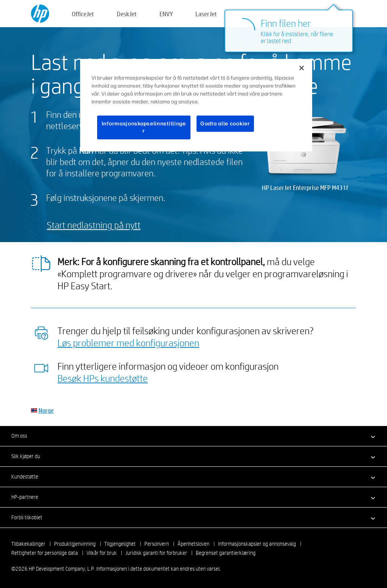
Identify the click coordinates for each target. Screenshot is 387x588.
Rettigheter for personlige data (45, 553)
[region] (196, 105)
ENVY (166, 14)
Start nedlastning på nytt (94, 225)
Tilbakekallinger (28, 544)
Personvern (157, 544)
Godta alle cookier (225, 124)
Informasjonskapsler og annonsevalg (257, 544)
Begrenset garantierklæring (226, 553)
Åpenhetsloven (193, 544)
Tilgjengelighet (120, 544)
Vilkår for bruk (102, 553)
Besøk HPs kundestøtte (103, 378)
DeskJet (127, 14)
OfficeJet (83, 14)
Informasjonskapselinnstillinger (144, 127)
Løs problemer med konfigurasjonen (128, 343)
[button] (193, 436)
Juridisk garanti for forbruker (156, 553)
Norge (46, 410)
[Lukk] (302, 68)
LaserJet (206, 14)
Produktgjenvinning (75, 544)
